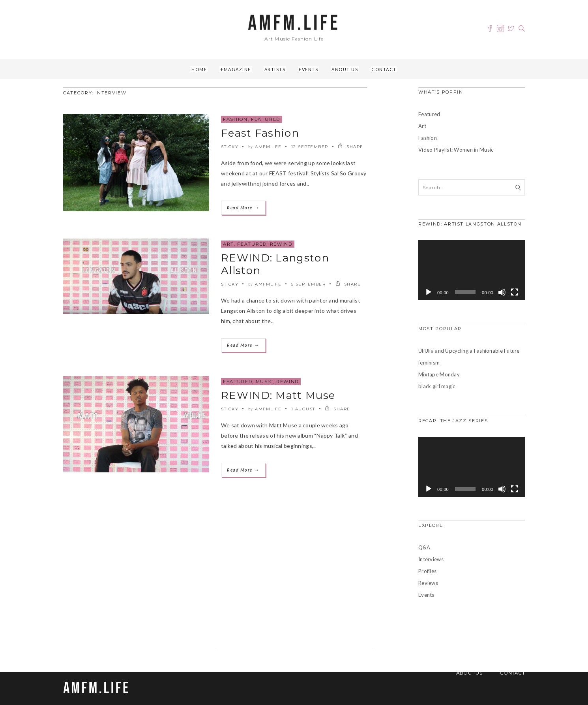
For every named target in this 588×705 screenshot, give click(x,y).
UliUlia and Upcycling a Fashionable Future (469, 351)
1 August (303, 409)
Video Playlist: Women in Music (456, 150)
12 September (310, 147)
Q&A (424, 547)
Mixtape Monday (439, 374)
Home (199, 69)
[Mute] (502, 292)
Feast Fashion (260, 133)
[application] (472, 270)
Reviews (428, 583)
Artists (275, 69)
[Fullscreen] (515, 292)
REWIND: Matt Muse (278, 395)
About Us (345, 69)
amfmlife (268, 147)
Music (264, 382)
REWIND (281, 244)
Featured (266, 119)
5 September (309, 284)
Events (308, 69)
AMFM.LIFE (294, 23)
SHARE (351, 147)
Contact (384, 69)
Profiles (427, 571)
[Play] (429, 292)
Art (228, 244)
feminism (429, 363)
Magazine (237, 69)
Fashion (235, 119)
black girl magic (437, 386)
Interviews (431, 559)
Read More (243, 208)
